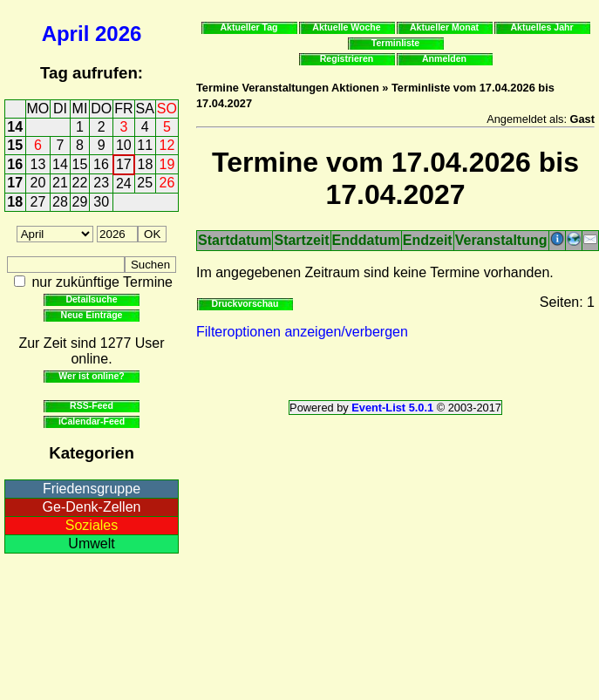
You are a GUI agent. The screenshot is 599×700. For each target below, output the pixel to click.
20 (38, 183)
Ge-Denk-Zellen (92, 507)
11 (145, 145)
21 (60, 183)
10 (124, 145)
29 (80, 202)
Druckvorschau (245, 303)
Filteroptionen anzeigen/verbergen (302, 332)
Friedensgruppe (92, 489)
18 (146, 164)
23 (101, 183)
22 (80, 183)
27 (38, 202)
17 (124, 164)
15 (15, 145)
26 (167, 183)
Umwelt (91, 544)
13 (38, 164)
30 (101, 202)
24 (124, 183)
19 (167, 164)
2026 (118, 34)
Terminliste (395, 43)
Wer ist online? (91, 376)
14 (15, 127)
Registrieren (347, 58)
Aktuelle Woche (346, 27)
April (66, 34)
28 (60, 202)
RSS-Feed (92, 405)
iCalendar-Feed (92, 421)
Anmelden (444, 58)
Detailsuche (91, 299)
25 (145, 183)
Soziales (92, 525)
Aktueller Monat (444, 27)
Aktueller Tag (248, 27)
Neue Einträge (92, 315)
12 (167, 145)
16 (15, 164)
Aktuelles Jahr (541, 27)
